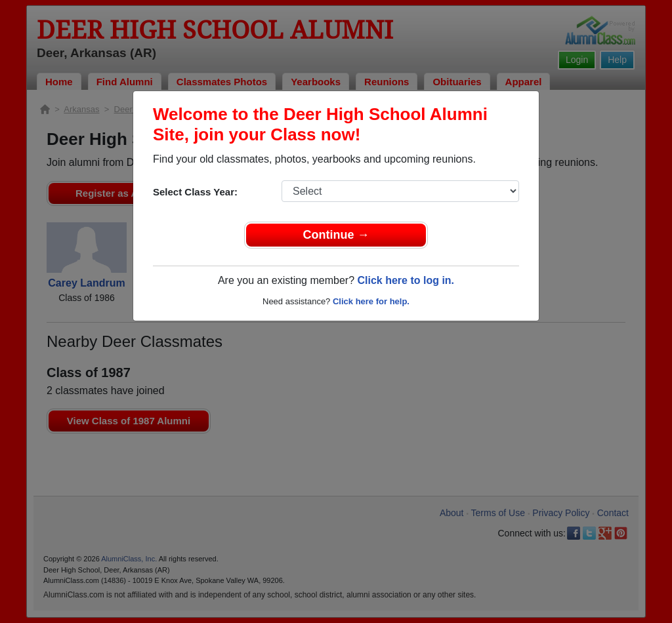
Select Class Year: (195, 192)
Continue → (336, 235)
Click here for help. (371, 301)
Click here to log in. (406, 280)
